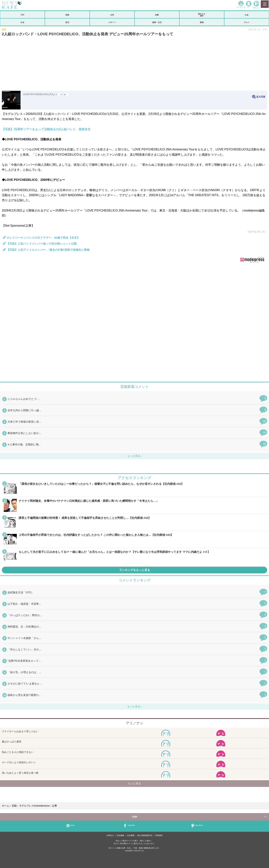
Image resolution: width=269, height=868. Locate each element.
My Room (199, 825)
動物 (202, 22)
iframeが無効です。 (134, 325)
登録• (256, 8)
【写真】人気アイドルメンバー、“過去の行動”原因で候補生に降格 (48, 250)
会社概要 (131, 835)
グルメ (247, 22)
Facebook (131, 825)
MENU (265, 4)
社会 (22, 22)
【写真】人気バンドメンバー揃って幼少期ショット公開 (42, 244)
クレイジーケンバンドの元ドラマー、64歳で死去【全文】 (43, 238)
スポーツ (112, 22)
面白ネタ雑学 (202, 15)
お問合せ (110, 835)
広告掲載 (120, 835)
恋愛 (157, 15)
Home (73, 825)
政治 (67, 22)
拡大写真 (261, 97)
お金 (247, 15)
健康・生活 (157, 22)
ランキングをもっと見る (135, 570)
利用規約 (159, 835)
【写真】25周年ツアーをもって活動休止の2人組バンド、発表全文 (46, 129)
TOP (22, 15)
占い (249, 7)
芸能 (67, 15)
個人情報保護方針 (145, 835)
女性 (112, 15)
